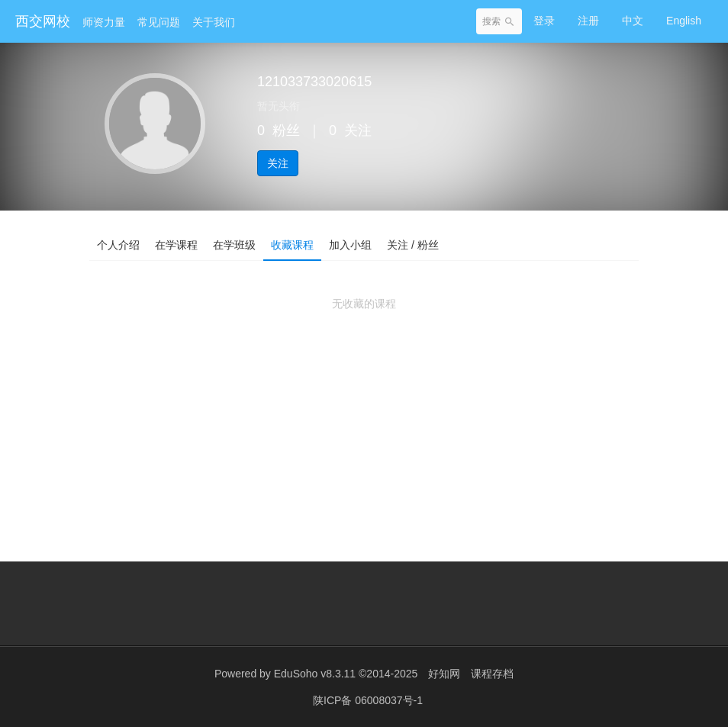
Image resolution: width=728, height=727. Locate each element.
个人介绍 (118, 245)
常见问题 (159, 22)
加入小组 (350, 245)
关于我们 (214, 22)
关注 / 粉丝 (413, 245)
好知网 (444, 674)
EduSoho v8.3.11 (315, 674)
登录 (544, 21)
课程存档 (492, 674)
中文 (633, 21)
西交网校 (43, 21)
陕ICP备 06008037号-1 (368, 700)
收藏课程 (292, 245)
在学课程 (176, 245)
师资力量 (104, 22)
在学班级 (234, 245)
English (684, 21)
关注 (278, 163)
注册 (588, 21)
